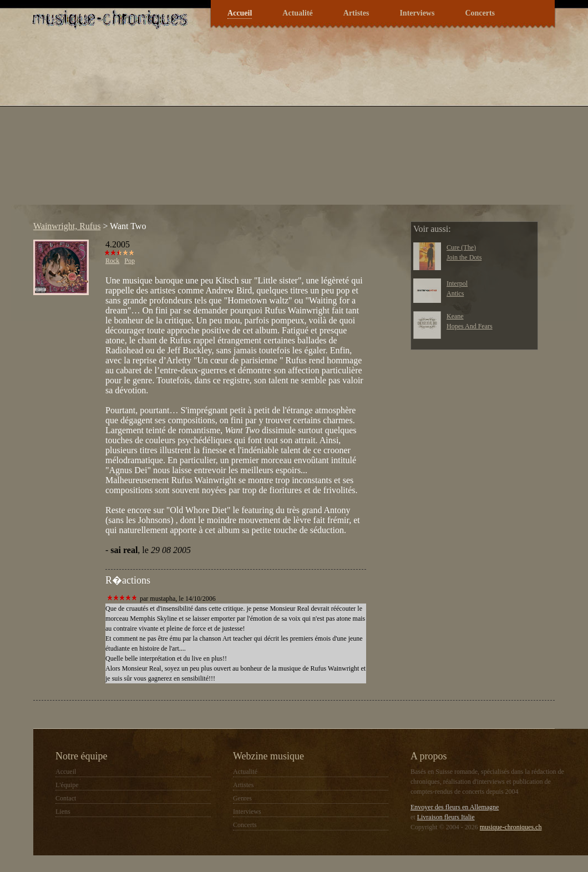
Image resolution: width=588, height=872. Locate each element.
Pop (130, 261)
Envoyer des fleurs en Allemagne (455, 807)
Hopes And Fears (470, 326)
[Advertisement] (186, 127)
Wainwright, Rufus (67, 226)
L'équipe (67, 785)
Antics (455, 293)
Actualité (297, 13)
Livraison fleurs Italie (446, 817)
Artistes (356, 13)
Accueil (240, 13)
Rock (112, 261)
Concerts (480, 13)
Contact (66, 798)
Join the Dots (464, 257)
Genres (242, 798)
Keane (455, 316)
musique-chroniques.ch (511, 827)
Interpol (457, 283)
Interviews (417, 13)
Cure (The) (461, 247)
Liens (63, 812)
